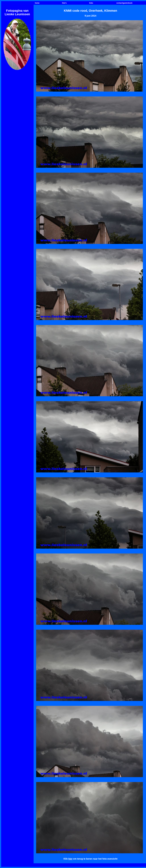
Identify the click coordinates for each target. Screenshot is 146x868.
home (37, 3)
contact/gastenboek (124, 3)
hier (70, 859)
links (91, 3)
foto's (64, 3)
